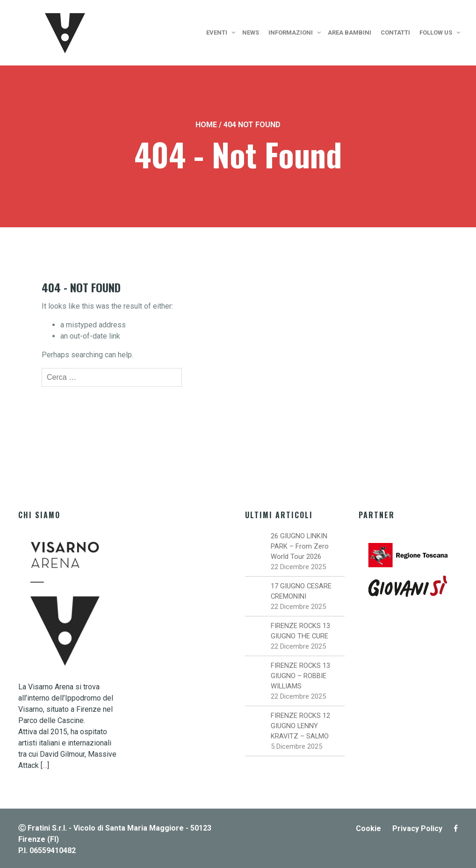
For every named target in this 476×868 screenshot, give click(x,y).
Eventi (217, 33)
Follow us (436, 33)
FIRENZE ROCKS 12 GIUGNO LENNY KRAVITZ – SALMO (300, 726)
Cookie (368, 828)
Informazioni (291, 33)
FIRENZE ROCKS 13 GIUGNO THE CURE (300, 631)
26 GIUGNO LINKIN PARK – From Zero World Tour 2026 (300, 546)
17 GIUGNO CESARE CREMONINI (301, 591)
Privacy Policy (417, 828)
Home (206, 125)
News (251, 33)
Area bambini (350, 33)
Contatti (395, 33)
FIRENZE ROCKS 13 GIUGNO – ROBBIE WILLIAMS (300, 676)
